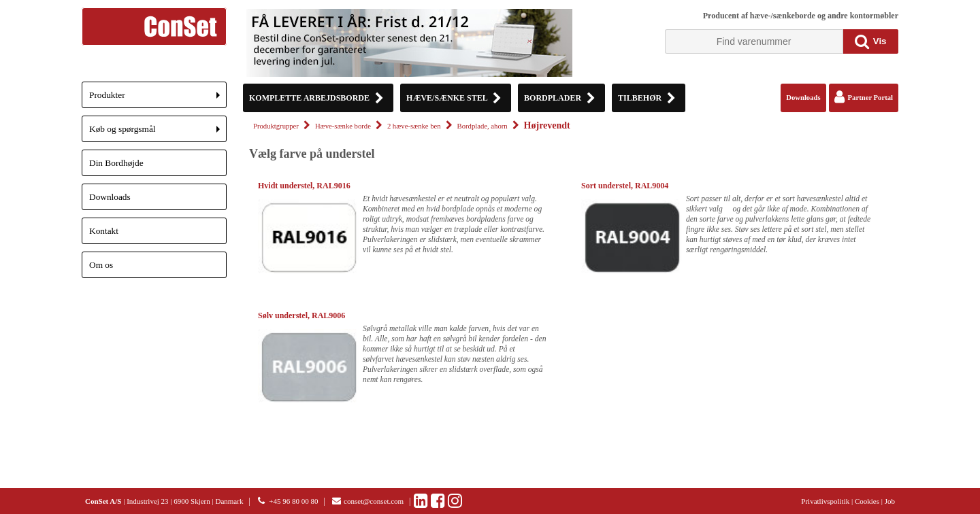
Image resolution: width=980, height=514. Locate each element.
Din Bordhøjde (116, 163)
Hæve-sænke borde (343, 126)
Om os (101, 265)
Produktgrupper (276, 126)
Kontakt (104, 231)
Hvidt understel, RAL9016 (304, 186)
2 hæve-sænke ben (414, 126)
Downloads (110, 197)
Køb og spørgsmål (158, 133)
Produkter (158, 99)
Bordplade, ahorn (483, 126)
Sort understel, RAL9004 (625, 186)
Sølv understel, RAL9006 (301, 315)
